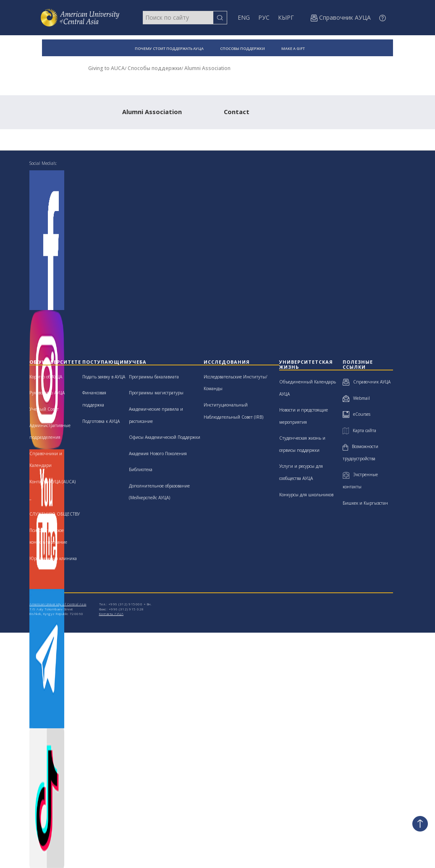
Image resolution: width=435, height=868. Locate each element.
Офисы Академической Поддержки (165, 437)
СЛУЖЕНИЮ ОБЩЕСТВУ (55, 514)
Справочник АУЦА (367, 382)
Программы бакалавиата (154, 377)
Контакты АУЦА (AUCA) (52, 482)
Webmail (356, 398)
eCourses (356, 414)
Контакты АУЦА (111, 614)
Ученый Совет (44, 409)
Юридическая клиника (53, 558)
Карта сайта (359, 430)
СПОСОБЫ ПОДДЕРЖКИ (242, 48)
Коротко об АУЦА (46, 377)
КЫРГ (286, 17)
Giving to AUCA (106, 68)
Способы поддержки (155, 68)
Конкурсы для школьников (306, 495)
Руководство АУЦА (47, 393)
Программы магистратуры (156, 393)
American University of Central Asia (58, 604)
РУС (264, 17)
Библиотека (141, 469)
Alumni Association (207, 68)
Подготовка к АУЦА (101, 421)
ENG (244, 17)
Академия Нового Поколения (158, 454)
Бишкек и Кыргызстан (365, 503)
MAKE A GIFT (293, 48)
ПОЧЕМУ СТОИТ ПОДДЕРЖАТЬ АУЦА (169, 48)
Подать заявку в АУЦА (104, 377)
